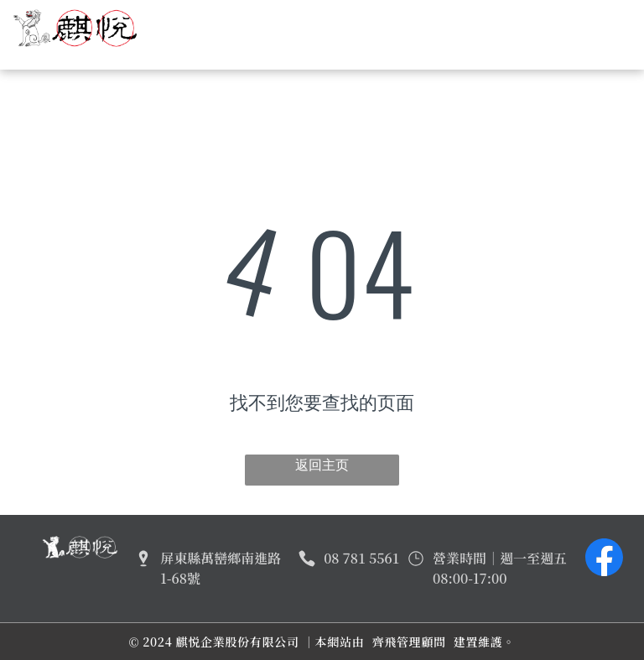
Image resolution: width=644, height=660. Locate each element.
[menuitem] (263, 26)
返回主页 (322, 465)
